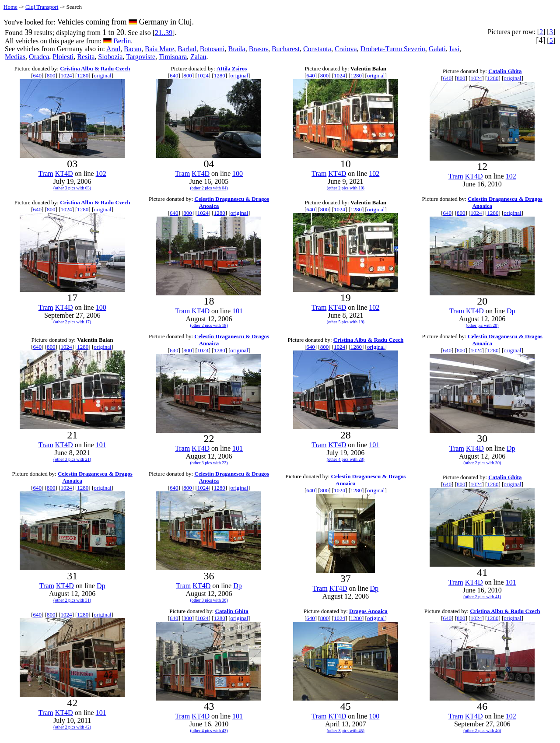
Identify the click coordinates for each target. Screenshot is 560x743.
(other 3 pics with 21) (72, 459)
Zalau (198, 57)
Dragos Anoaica (368, 611)
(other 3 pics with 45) (346, 731)
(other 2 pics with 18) (209, 325)
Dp (511, 311)
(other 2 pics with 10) (346, 188)
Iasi (454, 49)
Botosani (212, 49)
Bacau (133, 49)
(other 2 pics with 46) (482, 731)
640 (38, 75)
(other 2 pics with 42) (72, 727)
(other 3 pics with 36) (209, 600)
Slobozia (110, 57)
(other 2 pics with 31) (72, 600)
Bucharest (286, 49)
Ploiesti (63, 57)
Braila (237, 49)
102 (101, 173)
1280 (83, 75)
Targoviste (141, 57)
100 (238, 173)
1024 (66, 75)
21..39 (164, 33)
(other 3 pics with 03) (72, 188)
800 (51, 75)
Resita (86, 57)
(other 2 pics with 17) (72, 322)
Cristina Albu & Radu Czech (95, 68)
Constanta (317, 49)
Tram (46, 173)
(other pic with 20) (482, 325)
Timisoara (173, 57)
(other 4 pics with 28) (346, 459)
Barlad (187, 49)
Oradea (39, 57)
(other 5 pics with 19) (346, 322)
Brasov (259, 49)
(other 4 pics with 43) (209, 731)
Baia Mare (159, 49)
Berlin (122, 41)
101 (238, 311)
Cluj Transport (42, 7)
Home (10, 7)
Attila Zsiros (232, 68)
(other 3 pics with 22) (209, 463)
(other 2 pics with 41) (482, 597)
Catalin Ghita (505, 71)
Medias (15, 57)
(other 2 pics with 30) (482, 463)
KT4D (64, 173)
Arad (113, 49)
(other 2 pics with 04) (209, 188)
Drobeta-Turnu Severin (393, 49)
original (102, 75)
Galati (437, 49)
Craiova (346, 49)
